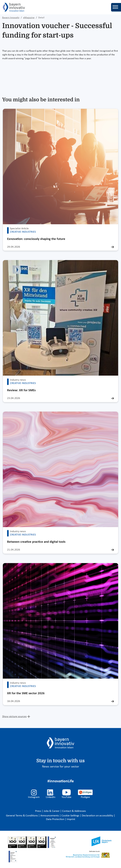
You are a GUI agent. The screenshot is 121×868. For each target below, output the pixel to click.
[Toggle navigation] (116, 7)
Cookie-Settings (70, 816)
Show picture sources (14, 717)
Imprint (71, 819)
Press (38, 811)
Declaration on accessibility (98, 816)
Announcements (50, 816)
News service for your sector (61, 767)
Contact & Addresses (74, 811)
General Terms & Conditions (22, 816)
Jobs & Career (52, 811)
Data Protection (55, 819)
